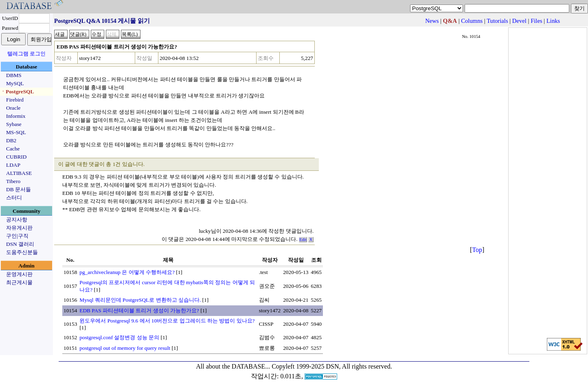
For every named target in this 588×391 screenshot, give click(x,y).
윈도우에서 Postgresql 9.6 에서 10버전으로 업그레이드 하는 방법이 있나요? (167, 321)
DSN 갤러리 (20, 244)
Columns (472, 21)
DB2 (11, 140)
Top (477, 250)
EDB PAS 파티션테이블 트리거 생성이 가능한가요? (139, 310)
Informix (16, 116)
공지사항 (17, 220)
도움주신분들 (22, 252)
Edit (303, 240)
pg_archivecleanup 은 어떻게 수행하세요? (127, 272)
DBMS (14, 75)
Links (553, 21)
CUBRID (16, 157)
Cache (13, 149)
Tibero (13, 181)
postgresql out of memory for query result (125, 348)
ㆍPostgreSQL (17, 92)
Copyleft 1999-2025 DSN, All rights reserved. (332, 366)
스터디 (14, 198)
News (432, 21)
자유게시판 (19, 228)
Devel (519, 21)
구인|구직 (17, 236)
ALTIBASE (19, 173)
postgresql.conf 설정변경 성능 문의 (119, 337)
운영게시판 (19, 274)
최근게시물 (19, 282)
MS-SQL (16, 132)
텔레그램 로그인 (26, 54)
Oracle (13, 108)
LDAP (13, 165)
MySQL (15, 83)
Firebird (15, 100)
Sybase (14, 124)
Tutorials (497, 21)
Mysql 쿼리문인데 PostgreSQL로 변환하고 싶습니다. (140, 300)
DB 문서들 (19, 189)
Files (536, 21)
